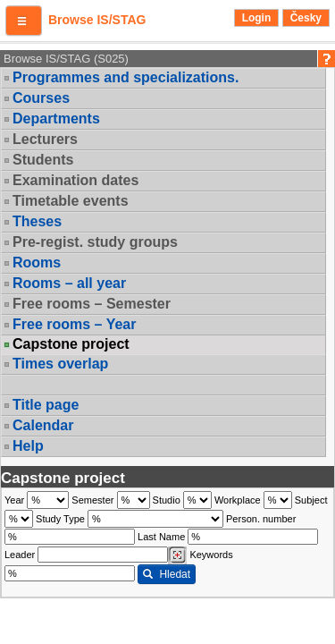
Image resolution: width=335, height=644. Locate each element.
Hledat (167, 574)
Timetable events (71, 201)
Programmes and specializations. (126, 77)
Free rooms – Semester (92, 304)
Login (257, 18)
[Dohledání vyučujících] (177, 555)
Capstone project (71, 344)
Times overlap (60, 364)
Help (28, 446)
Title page (46, 405)
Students (43, 160)
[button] (24, 21)
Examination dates (75, 180)
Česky (306, 18)
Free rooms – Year (74, 324)
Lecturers (45, 139)
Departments (56, 119)
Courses (41, 98)
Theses (37, 221)
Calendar (43, 425)
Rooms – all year (69, 283)
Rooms (37, 263)
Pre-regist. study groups (95, 242)
